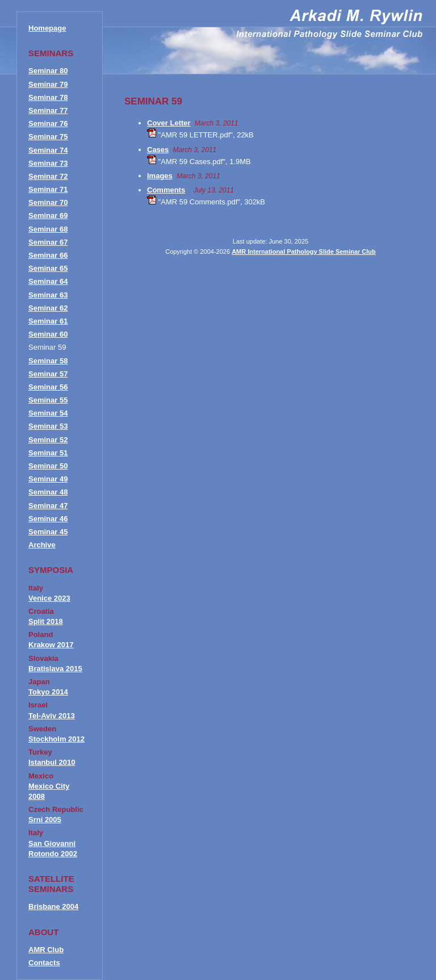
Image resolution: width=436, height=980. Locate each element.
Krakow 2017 (51, 645)
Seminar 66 (48, 255)
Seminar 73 (48, 163)
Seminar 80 (48, 71)
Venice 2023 (49, 598)
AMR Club (46, 950)
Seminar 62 (48, 308)
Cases (158, 150)
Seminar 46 (48, 519)
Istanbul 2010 (52, 762)
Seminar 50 (48, 466)
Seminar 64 (48, 281)
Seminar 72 (48, 176)
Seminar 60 (48, 334)
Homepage (47, 28)
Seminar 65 (48, 268)
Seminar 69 (48, 215)
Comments (166, 190)
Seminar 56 (48, 387)
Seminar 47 (48, 506)
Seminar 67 (48, 242)
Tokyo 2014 (48, 692)
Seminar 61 (48, 321)
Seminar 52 (48, 440)
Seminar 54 (48, 413)
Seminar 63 (48, 295)
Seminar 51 (48, 453)
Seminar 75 (48, 137)
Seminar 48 (48, 492)
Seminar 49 (48, 479)
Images (160, 176)
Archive (42, 545)
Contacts (44, 963)
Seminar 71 (48, 189)
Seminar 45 (48, 532)
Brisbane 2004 (53, 906)
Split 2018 (46, 621)
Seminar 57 (48, 374)
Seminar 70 (48, 202)
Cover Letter (169, 123)
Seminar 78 (48, 97)
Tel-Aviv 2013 (52, 716)
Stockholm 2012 (56, 739)
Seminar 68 (48, 229)
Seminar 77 (48, 110)
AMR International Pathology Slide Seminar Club (304, 252)
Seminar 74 (48, 150)
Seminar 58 (48, 361)
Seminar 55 (48, 400)
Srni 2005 (45, 820)
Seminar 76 (48, 123)
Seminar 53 (48, 426)
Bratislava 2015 (55, 669)
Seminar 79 (48, 84)
